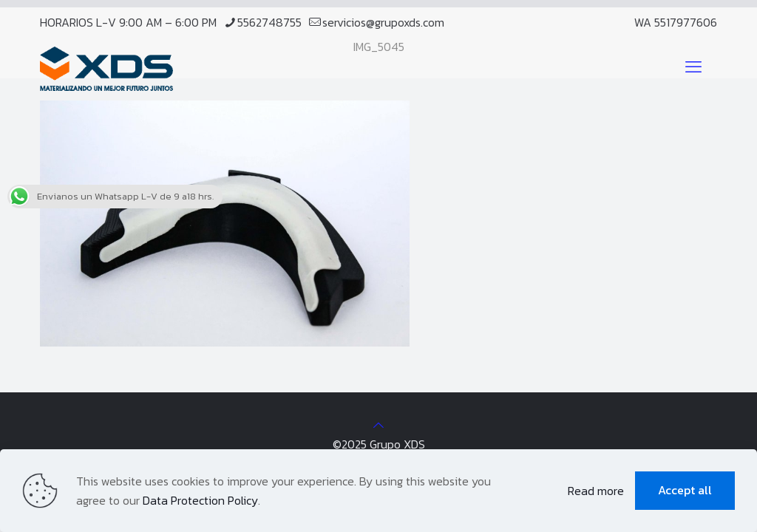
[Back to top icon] (378, 425)
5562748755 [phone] (269, 22)
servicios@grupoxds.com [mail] (383, 22)
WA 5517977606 (676, 22)
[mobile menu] (693, 67)
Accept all (685, 490)
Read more (596, 491)
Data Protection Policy (200, 500)
